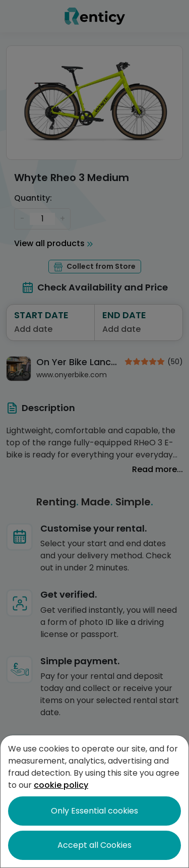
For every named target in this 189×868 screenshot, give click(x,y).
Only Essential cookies (94, 811)
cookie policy (61, 785)
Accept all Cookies (94, 845)
